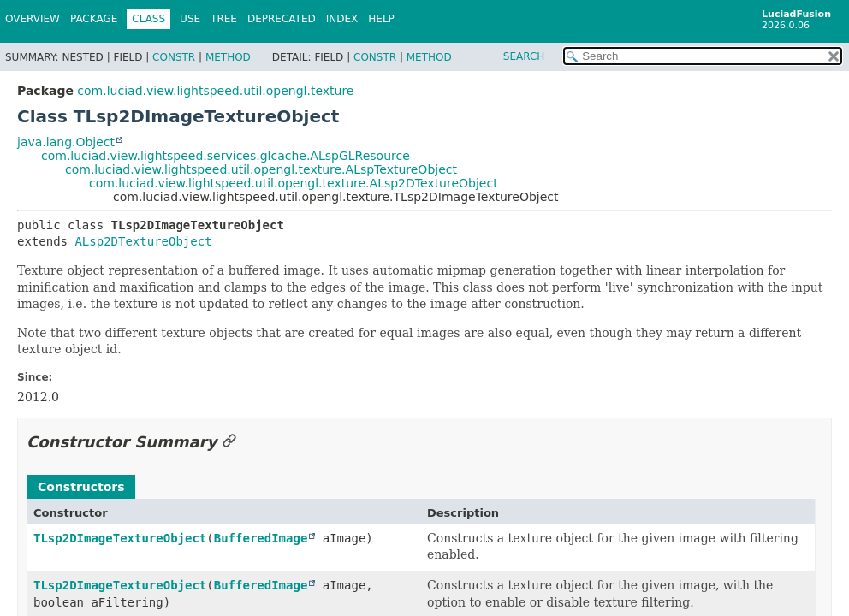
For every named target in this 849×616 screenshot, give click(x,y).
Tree (224, 19)
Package (94, 19)
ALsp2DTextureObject (143, 241)
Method (228, 57)
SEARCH (524, 56)
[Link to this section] (229, 442)
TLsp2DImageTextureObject (120, 538)
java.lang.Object (66, 142)
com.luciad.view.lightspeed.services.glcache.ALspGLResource (226, 156)
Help (381, 19)
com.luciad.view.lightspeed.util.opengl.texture (215, 91)
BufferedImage (261, 538)
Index (342, 19)
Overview (33, 19)
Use (190, 19)
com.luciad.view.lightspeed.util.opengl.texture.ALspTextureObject (261, 169)
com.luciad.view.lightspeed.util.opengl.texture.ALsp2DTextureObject (294, 183)
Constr (174, 57)
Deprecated (282, 19)
